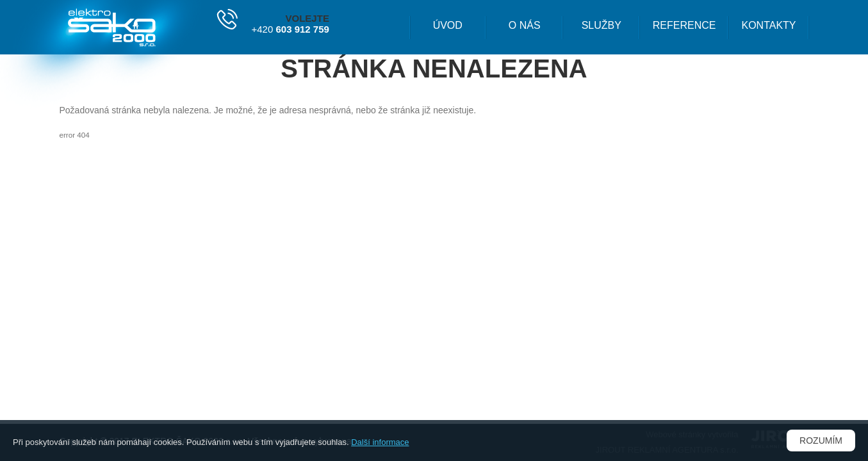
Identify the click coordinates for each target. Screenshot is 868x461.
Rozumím (821, 441)
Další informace (380, 442)
